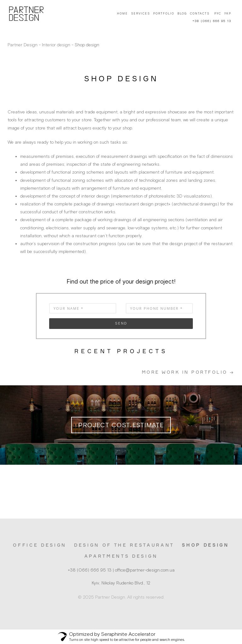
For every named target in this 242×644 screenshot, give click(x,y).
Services (141, 14)
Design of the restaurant (124, 545)
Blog (182, 14)
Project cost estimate (121, 425)
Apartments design (121, 556)
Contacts (200, 14)
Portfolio (164, 14)
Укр (228, 14)
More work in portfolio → (188, 372)
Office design (40, 545)
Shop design (205, 545)
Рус (218, 14)
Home (122, 14)
